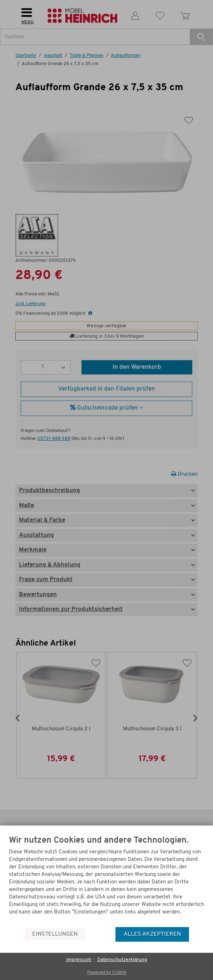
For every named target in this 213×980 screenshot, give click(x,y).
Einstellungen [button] (55, 934)
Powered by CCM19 (107, 973)
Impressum (79, 960)
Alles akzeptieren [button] (152, 934)
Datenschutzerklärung (122, 960)
